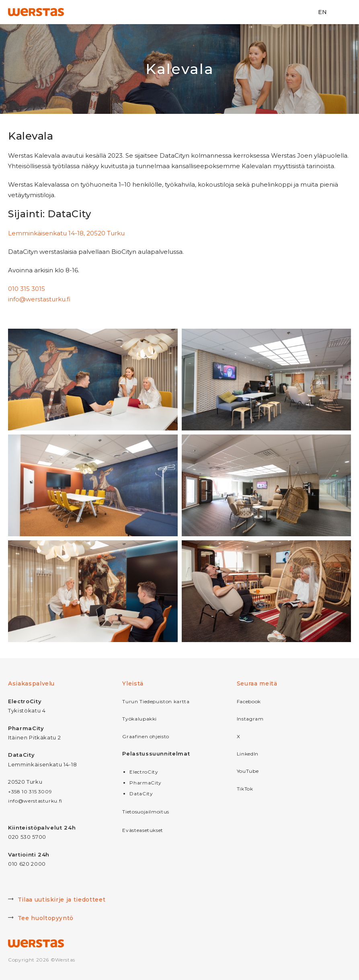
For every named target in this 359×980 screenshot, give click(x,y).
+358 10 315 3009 (30, 792)
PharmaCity (146, 783)
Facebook (249, 701)
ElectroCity (144, 772)
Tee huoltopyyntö (41, 919)
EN (322, 12)
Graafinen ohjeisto (146, 736)
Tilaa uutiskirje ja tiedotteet (57, 900)
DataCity (141, 794)
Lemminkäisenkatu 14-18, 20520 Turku (66, 233)
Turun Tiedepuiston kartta (156, 701)
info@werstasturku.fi (39, 299)
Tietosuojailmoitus (146, 812)
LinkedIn (248, 754)
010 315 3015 (27, 289)
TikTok (245, 789)
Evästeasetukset (143, 830)
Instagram (250, 719)
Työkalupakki (139, 719)
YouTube (248, 771)
